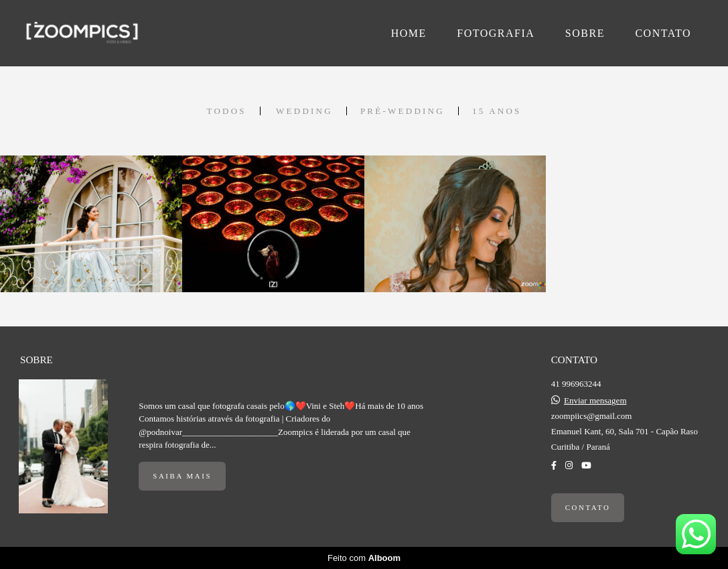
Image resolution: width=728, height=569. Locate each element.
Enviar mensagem (595, 400)
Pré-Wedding (403, 111)
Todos (226, 111)
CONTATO (663, 33)
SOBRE (585, 33)
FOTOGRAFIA (496, 33)
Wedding (304, 111)
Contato (588, 507)
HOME (409, 33)
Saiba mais (182, 476)
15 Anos (497, 111)
